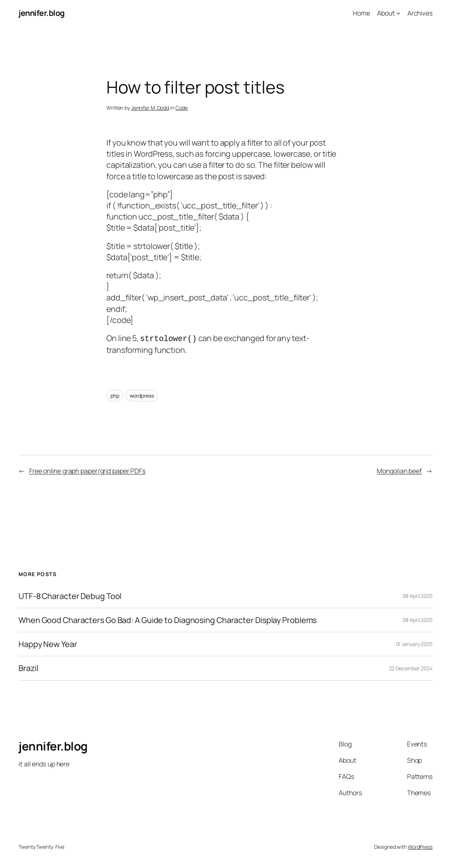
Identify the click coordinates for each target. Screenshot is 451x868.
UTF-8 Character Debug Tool (70, 595)
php (115, 395)
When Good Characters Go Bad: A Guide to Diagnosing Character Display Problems (168, 619)
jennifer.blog (42, 13)
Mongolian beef (399, 470)
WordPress (420, 846)
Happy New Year (48, 643)
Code (182, 108)
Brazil (28, 667)
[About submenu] (398, 13)
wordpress (142, 395)
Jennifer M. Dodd (150, 108)
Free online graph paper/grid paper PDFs (87, 470)
